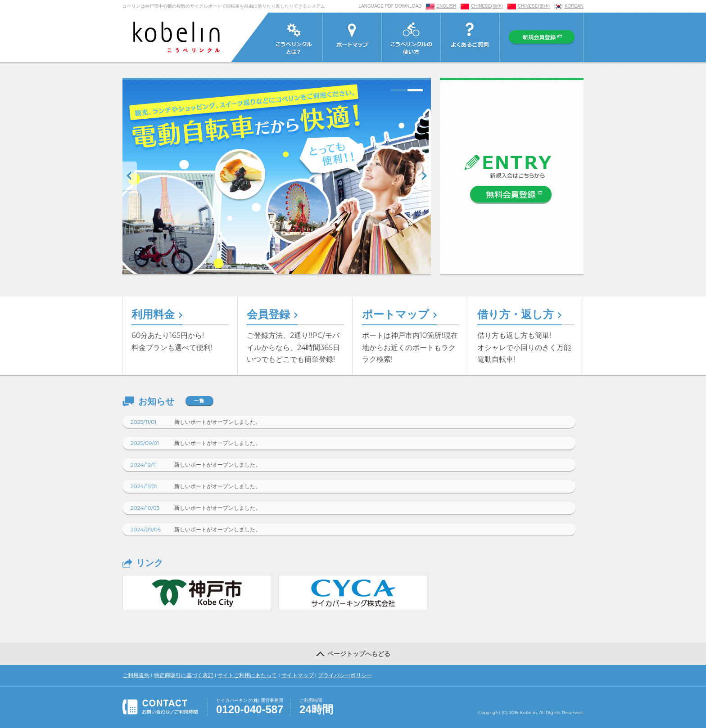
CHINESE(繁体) (534, 6)
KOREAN (574, 6)
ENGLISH (446, 6)
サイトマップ (298, 675)
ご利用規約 (136, 675)
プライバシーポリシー (345, 675)
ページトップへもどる (353, 653)
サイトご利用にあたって (247, 675)
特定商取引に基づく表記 (184, 675)
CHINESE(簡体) (487, 6)
